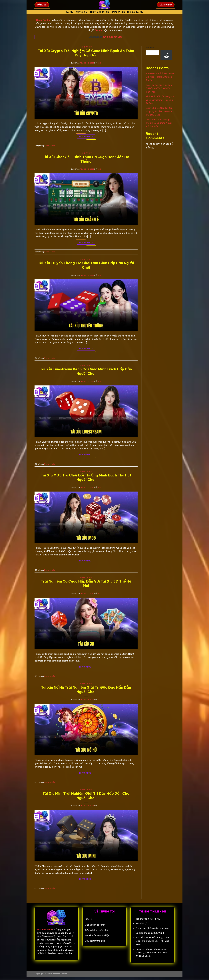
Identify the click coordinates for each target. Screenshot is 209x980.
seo (99, 63)
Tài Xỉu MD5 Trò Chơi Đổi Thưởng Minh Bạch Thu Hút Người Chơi (86, 477)
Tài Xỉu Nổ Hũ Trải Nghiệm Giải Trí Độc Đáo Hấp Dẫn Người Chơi (86, 690)
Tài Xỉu (70, 12)
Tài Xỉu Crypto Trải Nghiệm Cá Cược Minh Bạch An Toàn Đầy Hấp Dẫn (86, 53)
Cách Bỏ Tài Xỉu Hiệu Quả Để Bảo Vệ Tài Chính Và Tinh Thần (159, 88)
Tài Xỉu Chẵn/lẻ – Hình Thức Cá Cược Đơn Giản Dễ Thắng (86, 159)
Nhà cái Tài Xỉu (112, 37)
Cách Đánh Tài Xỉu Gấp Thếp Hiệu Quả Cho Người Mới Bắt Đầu (159, 123)
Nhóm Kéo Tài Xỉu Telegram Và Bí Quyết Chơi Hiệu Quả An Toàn (160, 100)
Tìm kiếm (150, 48)
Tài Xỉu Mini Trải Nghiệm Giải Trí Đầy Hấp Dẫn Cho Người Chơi (86, 796)
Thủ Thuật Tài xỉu (99, 12)
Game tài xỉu (118, 12)
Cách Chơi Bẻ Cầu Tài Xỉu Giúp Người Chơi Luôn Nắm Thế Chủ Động (159, 111)
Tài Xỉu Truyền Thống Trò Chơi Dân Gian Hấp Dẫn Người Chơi (86, 265)
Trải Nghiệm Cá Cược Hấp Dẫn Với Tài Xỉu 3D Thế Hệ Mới (86, 583)
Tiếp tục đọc (86, 136)
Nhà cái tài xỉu (135, 12)
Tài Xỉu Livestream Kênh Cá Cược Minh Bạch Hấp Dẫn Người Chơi (86, 371)
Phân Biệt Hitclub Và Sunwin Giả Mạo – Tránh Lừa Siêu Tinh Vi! (160, 77)
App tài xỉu (82, 12)
